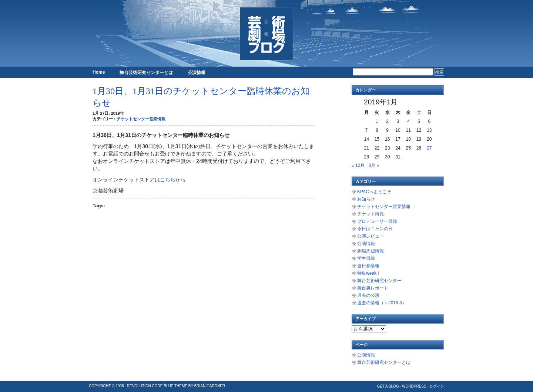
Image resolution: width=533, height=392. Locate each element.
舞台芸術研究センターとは (146, 73)
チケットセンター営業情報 (141, 119)
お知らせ (366, 199)
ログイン (437, 386)
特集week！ (369, 273)
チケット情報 (371, 214)
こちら (168, 180)
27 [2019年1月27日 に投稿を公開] (429, 148)
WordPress (414, 386)
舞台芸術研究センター (379, 281)
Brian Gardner (210, 386)
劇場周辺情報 (371, 251)
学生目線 (366, 258)
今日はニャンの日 (375, 229)
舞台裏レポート (373, 288)
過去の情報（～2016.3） (382, 303)
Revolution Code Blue (150, 386)
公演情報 (197, 73)
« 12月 (358, 165)
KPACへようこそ (374, 192)
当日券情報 (368, 266)
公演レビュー (371, 236)
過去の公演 (368, 295)
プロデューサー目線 (377, 221)
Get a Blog (388, 386)
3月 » (374, 165)
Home (99, 72)
